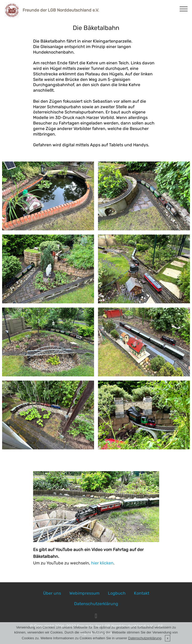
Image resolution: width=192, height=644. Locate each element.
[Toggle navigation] (184, 9)
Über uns (52, 593)
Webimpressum (84, 593)
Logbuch (117, 593)
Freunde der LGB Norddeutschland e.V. (61, 10)
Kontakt (142, 593)
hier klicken (102, 563)
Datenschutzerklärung (96, 604)
